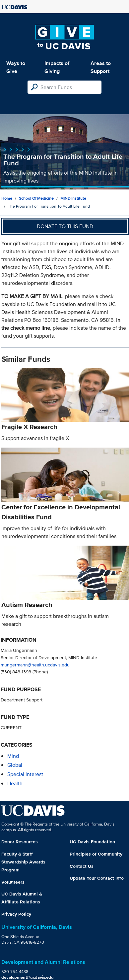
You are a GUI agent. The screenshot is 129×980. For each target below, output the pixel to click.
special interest (25, 774)
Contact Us (82, 866)
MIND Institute (73, 198)
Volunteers (13, 882)
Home (7, 198)
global (15, 765)
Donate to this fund (65, 226)
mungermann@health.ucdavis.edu (35, 665)
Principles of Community (96, 854)
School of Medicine (36, 198)
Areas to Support (101, 67)
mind (13, 756)
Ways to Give (16, 67)
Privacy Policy (16, 914)
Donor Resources (20, 842)
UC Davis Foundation (92, 842)
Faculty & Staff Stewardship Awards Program (23, 862)
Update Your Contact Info (97, 878)
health (15, 783)
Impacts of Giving (57, 67)
